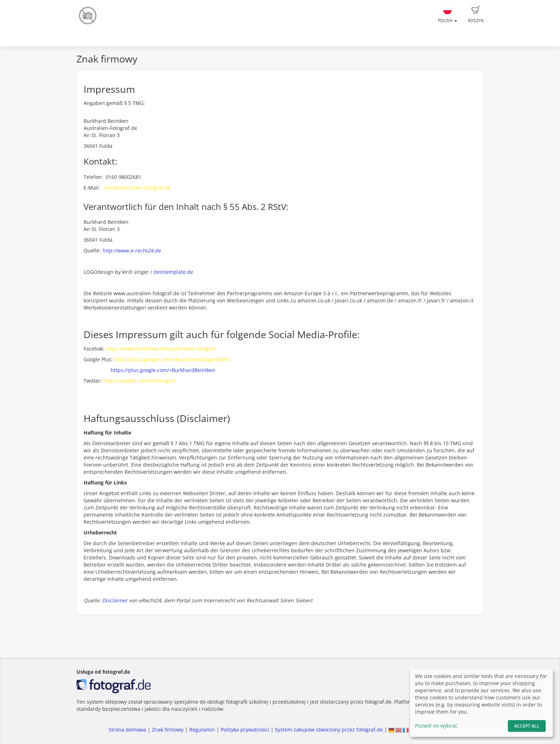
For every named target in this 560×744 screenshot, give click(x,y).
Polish (447, 15)
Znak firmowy (168, 730)
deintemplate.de (173, 272)
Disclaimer (115, 600)
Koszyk (476, 15)
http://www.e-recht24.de (131, 250)
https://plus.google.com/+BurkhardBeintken (163, 370)
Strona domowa (127, 730)
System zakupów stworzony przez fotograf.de (329, 730)
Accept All (527, 726)
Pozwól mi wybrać (436, 726)
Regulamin (202, 730)
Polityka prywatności (245, 730)
